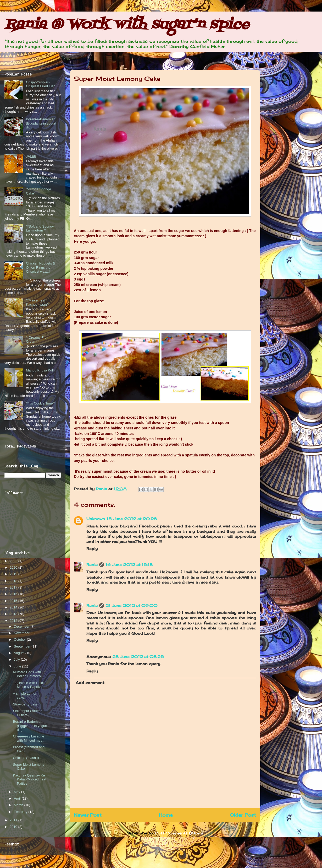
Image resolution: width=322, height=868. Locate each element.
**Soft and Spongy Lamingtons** (40, 228)
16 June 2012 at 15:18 (129, 565)
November (22, 633)
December (22, 626)
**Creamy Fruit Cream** (37, 340)
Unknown (96, 519)
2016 (14, 594)
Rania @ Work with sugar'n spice (127, 25)
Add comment (90, 683)
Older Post (243, 815)
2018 (14, 581)
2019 (14, 574)
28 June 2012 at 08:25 (138, 657)
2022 (14, 561)
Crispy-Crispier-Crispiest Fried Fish (41, 84)
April (18, 798)
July (17, 659)
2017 (14, 587)
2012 (14, 621)
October (20, 640)
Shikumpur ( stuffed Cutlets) (27, 713)
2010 (14, 827)
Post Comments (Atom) (179, 833)
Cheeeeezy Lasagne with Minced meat (28, 738)
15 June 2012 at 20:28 (132, 519)
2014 (14, 607)
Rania (102, 489)
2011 (14, 820)
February (21, 812)
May (18, 792)
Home (166, 815)
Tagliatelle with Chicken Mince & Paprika (30, 685)
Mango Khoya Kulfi (40, 370)
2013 (14, 614)
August (20, 653)
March (19, 805)
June (18, 666)
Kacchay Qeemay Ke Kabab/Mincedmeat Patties (29, 779)
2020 (14, 567)
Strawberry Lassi (26, 704)
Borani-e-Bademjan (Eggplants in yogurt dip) (41, 123)
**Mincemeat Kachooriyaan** (38, 302)
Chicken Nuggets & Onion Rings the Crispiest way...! (40, 267)
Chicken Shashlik (26, 758)
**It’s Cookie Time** (41, 403)
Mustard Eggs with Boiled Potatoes (27, 674)
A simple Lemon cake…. (25, 696)
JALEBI (32, 156)
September (23, 646)
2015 (14, 601)
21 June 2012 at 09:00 (131, 605)
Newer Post (88, 815)
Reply (92, 549)
